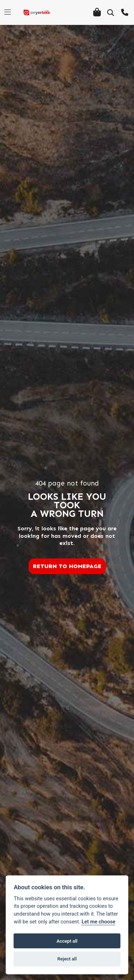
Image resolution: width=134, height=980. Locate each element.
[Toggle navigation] (8, 12)
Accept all (67, 941)
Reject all (67, 959)
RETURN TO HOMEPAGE (67, 566)
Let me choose (98, 922)
